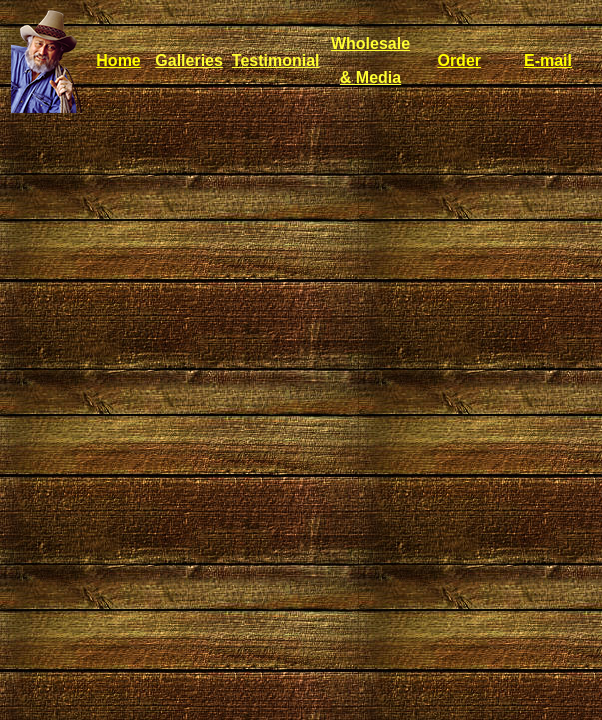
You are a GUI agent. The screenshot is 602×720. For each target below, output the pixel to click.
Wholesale (370, 43)
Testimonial (276, 60)
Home (118, 60)
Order (459, 60)
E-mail (548, 60)
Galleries (189, 60)
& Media (370, 77)
